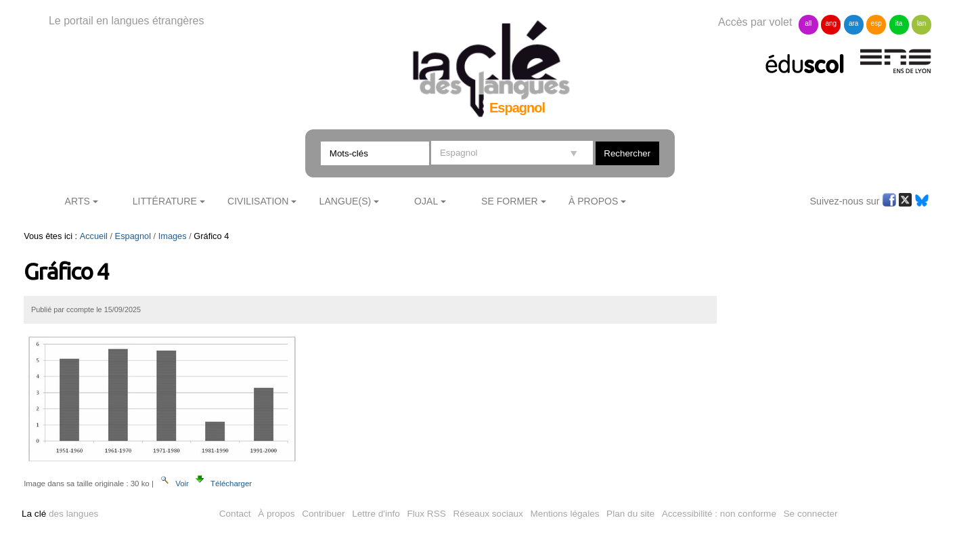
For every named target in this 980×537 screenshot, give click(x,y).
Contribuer (323, 514)
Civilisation (258, 201)
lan (921, 23)
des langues (60, 514)
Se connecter (811, 514)
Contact (235, 514)
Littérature (165, 201)
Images (173, 236)
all (808, 23)
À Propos (594, 201)
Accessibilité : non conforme (719, 514)
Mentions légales (565, 514)
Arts (77, 201)
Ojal (426, 201)
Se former (510, 201)
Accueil (94, 236)
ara (853, 23)
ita (899, 23)
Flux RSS (426, 514)
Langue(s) (346, 201)
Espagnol (133, 236)
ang (831, 23)
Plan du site (630, 514)
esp (876, 23)
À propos (276, 514)
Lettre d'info (376, 514)
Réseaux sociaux (488, 514)
